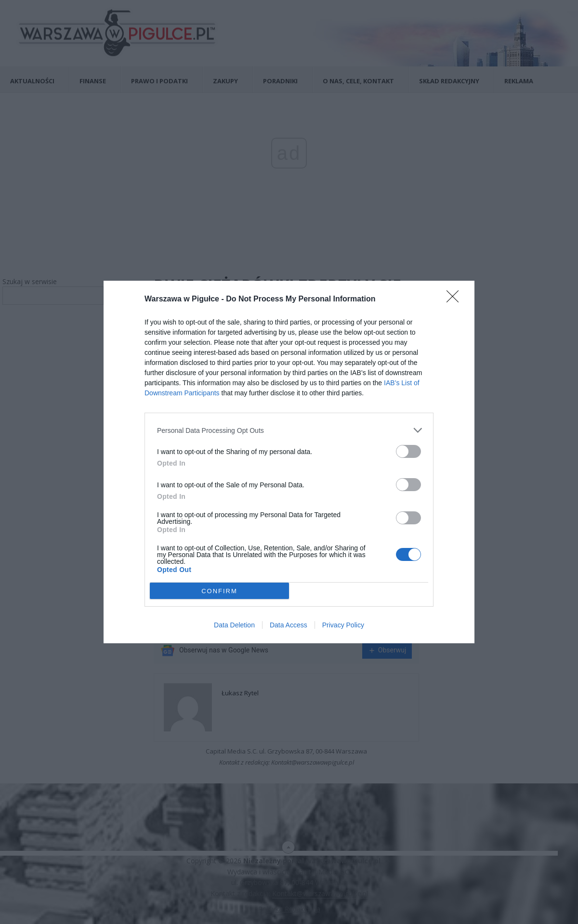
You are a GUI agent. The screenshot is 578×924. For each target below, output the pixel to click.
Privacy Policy (343, 625)
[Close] (456, 299)
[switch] (408, 451)
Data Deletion (234, 625)
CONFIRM (219, 591)
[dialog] (289, 462)
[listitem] (289, 430)
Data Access (289, 625)
